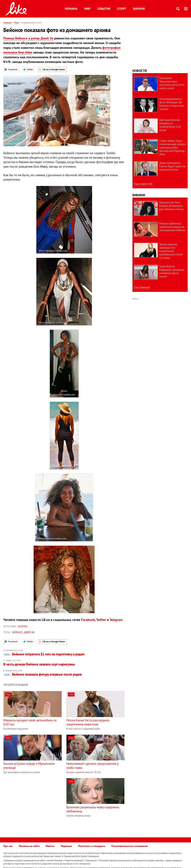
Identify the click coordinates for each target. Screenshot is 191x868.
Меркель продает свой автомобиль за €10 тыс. (30, 722)
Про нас (8, 846)
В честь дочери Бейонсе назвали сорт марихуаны (39, 664)
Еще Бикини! (142, 287)
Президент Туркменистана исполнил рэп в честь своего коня (172, 83)
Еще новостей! (143, 184)
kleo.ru (23, 626)
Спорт (122, 9)
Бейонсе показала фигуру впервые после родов (42, 674)
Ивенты (50, 846)
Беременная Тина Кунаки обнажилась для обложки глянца (171, 206)
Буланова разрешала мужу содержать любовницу (93, 809)
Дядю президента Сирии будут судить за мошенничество (172, 166)
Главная (7, 23)
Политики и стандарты (92, 846)
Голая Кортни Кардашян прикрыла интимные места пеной (172, 271)
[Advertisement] (32, 802)
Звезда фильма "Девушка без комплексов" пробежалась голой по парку (171, 251)
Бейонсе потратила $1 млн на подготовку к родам (44, 654)
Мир (87, 9)
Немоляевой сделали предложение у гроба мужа (92, 766)
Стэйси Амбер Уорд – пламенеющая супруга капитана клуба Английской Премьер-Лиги (173, 147)
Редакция (66, 846)
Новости (140, 71)
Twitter (101, 620)
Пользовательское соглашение (129, 846)
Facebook (88, 620)
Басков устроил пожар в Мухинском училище (29, 766)
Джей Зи (29, 632)
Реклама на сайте (29, 846)
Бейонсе (18, 632)
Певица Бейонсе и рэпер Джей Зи (28, 38)
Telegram (116, 620)
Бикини (139, 9)
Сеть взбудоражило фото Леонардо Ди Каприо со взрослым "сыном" (172, 104)
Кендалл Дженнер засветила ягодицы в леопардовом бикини (172, 227)
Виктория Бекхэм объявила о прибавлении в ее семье (170, 125)
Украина (71, 9)
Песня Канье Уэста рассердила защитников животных (88, 722)
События (104, 9)
